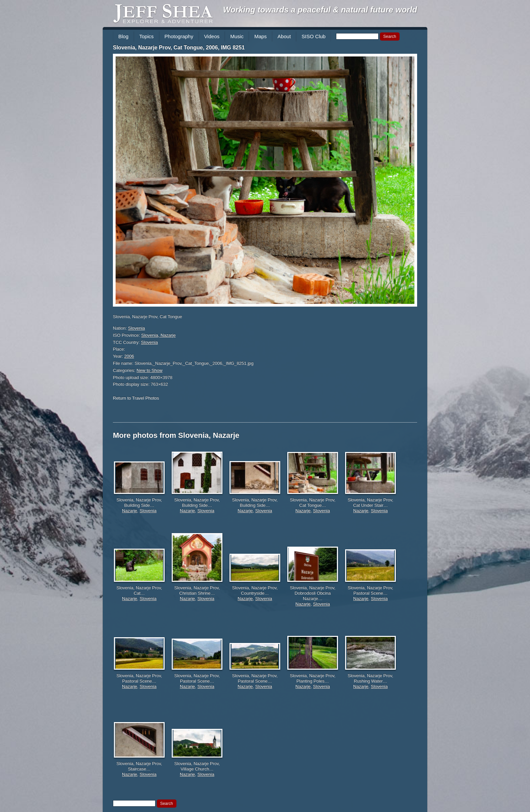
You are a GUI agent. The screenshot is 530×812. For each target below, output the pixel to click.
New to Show (150, 370)
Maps (260, 36)
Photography (179, 36)
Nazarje (130, 511)
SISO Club (314, 36)
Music (237, 36)
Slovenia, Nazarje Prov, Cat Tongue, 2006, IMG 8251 (179, 47)
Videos (212, 36)
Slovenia (137, 328)
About (284, 36)
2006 (129, 356)
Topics (147, 36)
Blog (123, 36)
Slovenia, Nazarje (159, 335)
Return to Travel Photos (136, 398)
